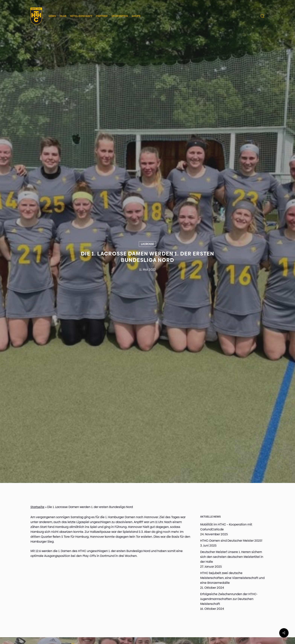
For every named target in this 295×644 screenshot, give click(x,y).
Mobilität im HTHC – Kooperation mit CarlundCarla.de (226, 527)
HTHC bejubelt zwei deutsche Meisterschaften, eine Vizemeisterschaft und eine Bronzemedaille (232, 578)
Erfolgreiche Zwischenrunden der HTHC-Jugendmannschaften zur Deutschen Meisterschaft (229, 599)
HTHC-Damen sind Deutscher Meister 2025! (231, 541)
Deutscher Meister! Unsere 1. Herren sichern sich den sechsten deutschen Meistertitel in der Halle (232, 557)
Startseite (37, 507)
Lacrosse (147, 244)
